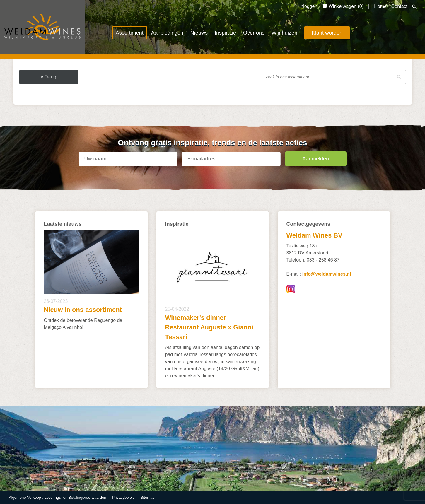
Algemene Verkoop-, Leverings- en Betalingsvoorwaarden (57, 497)
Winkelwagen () (343, 6)
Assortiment (130, 33)
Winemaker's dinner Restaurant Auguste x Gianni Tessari (209, 327)
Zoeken (414, 7)
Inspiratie (225, 33)
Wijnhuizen (284, 33)
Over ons (254, 33)
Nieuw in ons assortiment (83, 310)
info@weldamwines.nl (327, 274)
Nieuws (199, 33)
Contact (399, 6)
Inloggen (308, 6)
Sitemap (148, 497)
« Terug (48, 77)
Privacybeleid (123, 497)
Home (380, 6)
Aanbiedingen (167, 33)
